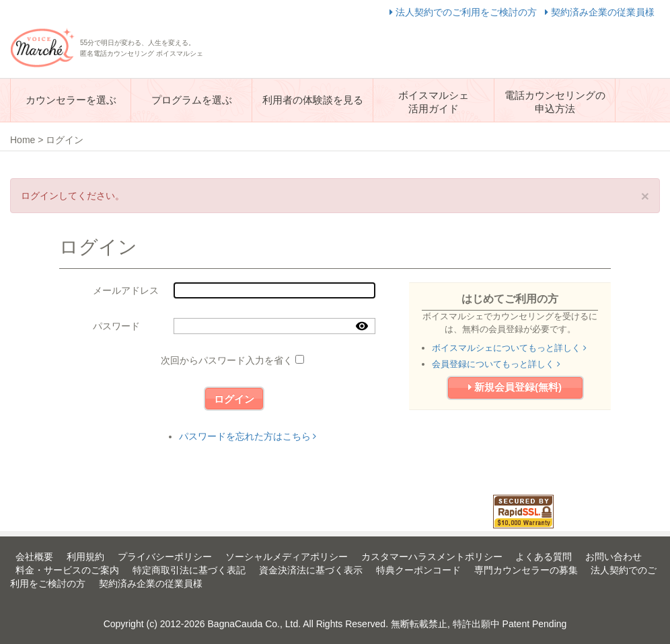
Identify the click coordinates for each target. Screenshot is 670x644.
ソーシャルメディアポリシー (287, 557)
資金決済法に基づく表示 (311, 570)
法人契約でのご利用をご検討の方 (464, 12)
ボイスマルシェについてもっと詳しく (509, 348)
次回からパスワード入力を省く (227, 360)
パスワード (116, 326)
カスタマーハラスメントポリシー (432, 557)
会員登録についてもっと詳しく (496, 364)
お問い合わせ (613, 557)
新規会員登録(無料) (515, 387)
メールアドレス (126, 290)
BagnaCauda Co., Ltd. (255, 624)
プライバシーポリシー (165, 557)
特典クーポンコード (418, 570)
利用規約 (85, 557)
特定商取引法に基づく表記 (189, 570)
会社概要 (34, 557)
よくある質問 (544, 557)
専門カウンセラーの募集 (526, 570)
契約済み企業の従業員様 (600, 12)
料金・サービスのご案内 (67, 570)
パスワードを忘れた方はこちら (248, 436)
